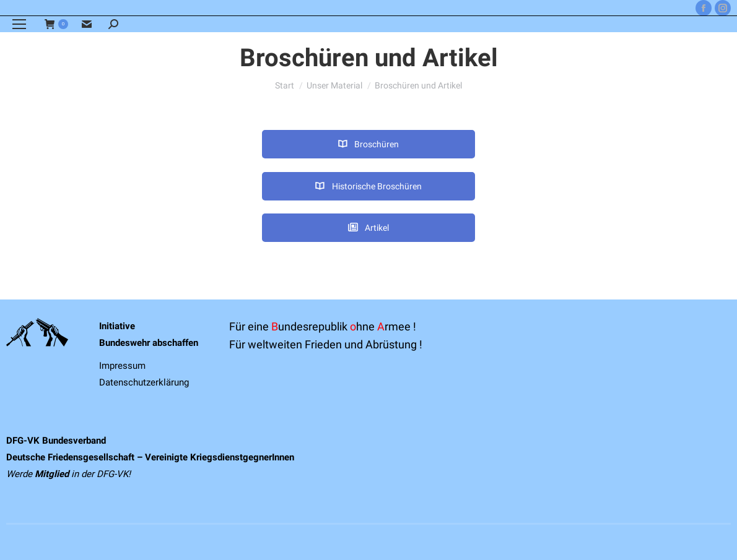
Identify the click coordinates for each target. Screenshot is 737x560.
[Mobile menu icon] (19, 24)
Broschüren (368, 144)
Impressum (122, 366)
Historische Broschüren (368, 186)
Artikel (368, 228)
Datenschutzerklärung (144, 382)
